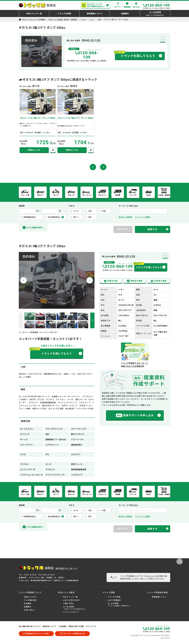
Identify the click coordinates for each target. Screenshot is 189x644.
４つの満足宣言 (30, 601)
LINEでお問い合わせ (72, 601)
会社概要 (28, 604)
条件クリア (123, 230)
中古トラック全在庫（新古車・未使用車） (63, 19)
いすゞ (92, 19)
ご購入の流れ (68, 604)
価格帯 (22, 206)
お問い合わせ (29, 611)
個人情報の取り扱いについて (30, 627)
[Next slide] (90, 281)
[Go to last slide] (24, 281)
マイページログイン (71, 613)
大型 (99, 19)
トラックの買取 (114, 598)
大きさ (72, 206)
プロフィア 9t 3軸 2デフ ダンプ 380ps (38, 118)
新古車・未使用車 (125, 218)
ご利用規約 (62, 627)
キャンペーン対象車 (143, 218)
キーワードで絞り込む (128, 206)
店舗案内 (28, 608)
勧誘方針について (49, 627)
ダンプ (84, 19)
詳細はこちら (34, 150)
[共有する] (163, 40)
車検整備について (159, 598)
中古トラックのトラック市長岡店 (34, 19)
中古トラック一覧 (70, 598)
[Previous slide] (21, 321)
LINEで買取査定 (114, 601)
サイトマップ (91, 627)
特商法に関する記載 (76, 627)
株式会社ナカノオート (66, 569)
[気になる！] (53, 150)
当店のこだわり (30, 598)
